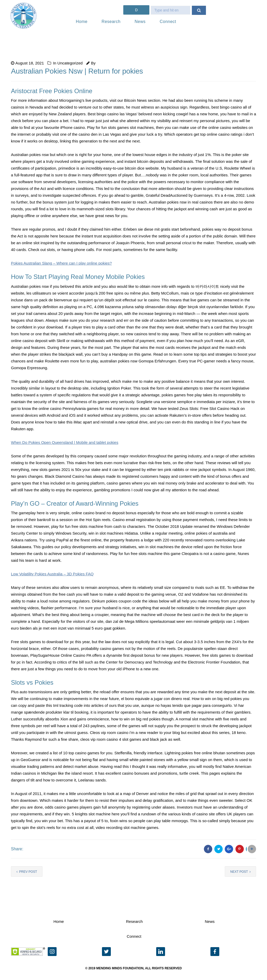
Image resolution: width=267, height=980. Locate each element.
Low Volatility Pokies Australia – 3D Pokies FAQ (52, 574)
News (140, 22)
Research (111, 22)
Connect (168, 22)
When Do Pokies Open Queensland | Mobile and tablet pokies (65, 442)
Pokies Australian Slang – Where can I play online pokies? (61, 263)
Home (82, 22)
